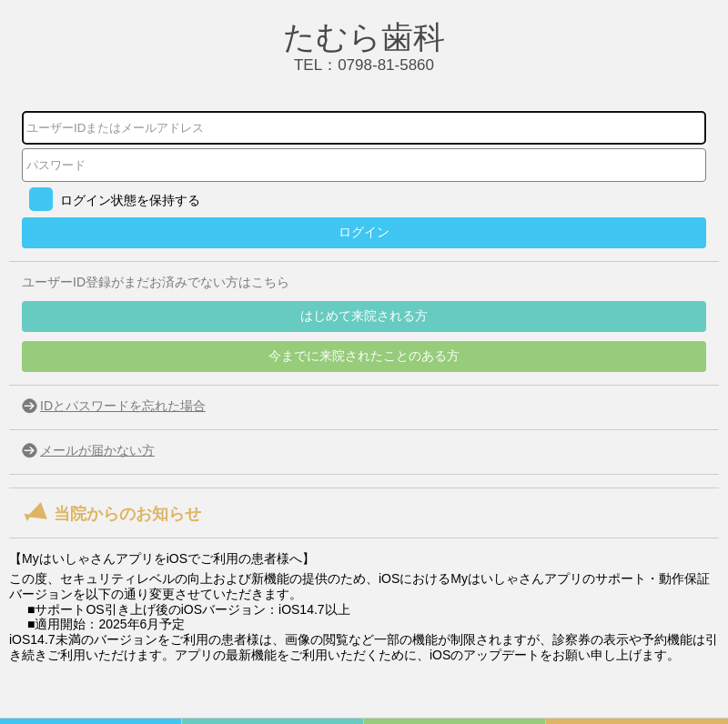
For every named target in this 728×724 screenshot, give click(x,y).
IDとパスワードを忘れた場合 (123, 406)
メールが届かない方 (97, 450)
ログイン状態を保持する (130, 200)
